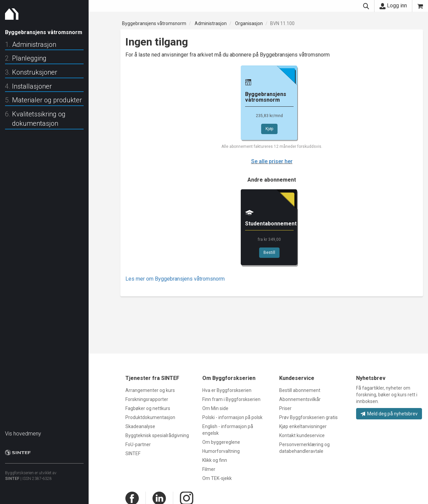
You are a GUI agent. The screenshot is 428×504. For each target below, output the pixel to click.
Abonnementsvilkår (300, 399)
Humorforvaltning (221, 451)
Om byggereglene (221, 442)
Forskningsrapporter (147, 399)
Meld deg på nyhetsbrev (389, 414)
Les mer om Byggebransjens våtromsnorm (175, 279)
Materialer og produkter (47, 100)
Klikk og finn (215, 460)
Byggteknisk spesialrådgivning (157, 435)
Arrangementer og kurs (150, 390)
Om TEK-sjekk (217, 478)
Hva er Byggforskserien (227, 390)
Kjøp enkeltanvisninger (303, 426)
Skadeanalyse (140, 426)
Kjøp (269, 129)
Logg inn (393, 6)
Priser (285, 408)
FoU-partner (138, 444)
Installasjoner (32, 86)
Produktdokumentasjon (150, 417)
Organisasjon (249, 23)
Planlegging (29, 58)
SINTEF (12, 475)
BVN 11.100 (282, 23)
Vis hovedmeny (23, 430)
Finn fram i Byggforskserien (231, 399)
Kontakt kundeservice (302, 435)
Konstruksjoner (35, 72)
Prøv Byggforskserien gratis (308, 417)
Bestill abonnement (300, 390)
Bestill (269, 253)
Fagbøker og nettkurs (148, 408)
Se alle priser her (272, 161)
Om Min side (215, 408)
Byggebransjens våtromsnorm (154, 23)
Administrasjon (34, 44)
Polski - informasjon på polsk (232, 417)
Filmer (209, 469)
